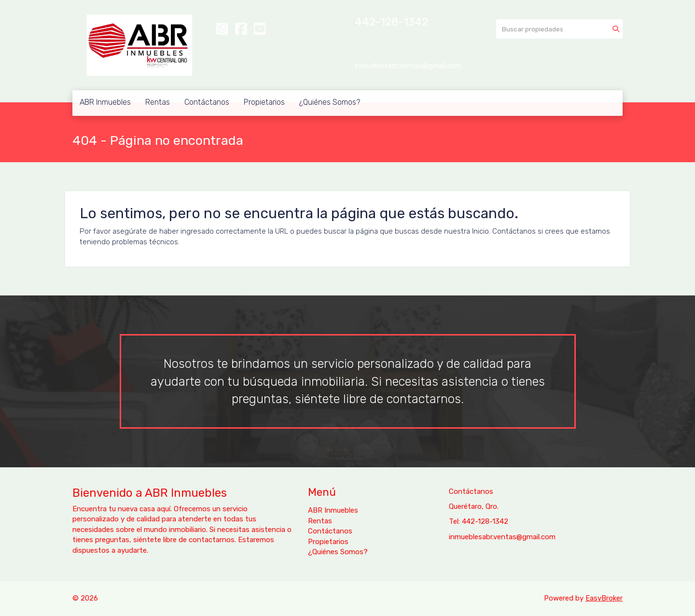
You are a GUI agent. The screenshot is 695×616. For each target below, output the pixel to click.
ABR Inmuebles (105, 102)
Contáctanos (207, 102)
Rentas (158, 102)
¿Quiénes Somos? (330, 102)
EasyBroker (604, 598)
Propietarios (264, 102)
